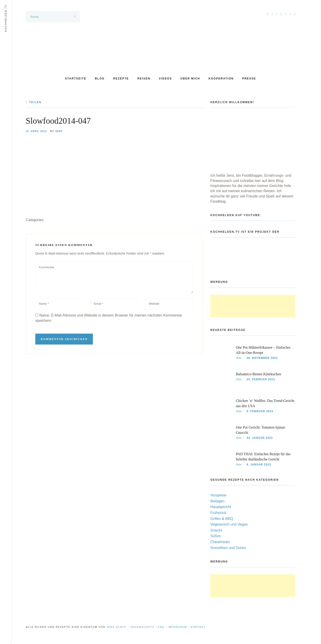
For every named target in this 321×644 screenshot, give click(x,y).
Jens (59, 131)
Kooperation (221, 79)
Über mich (190, 79)
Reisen (144, 79)
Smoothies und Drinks (228, 548)
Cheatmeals (220, 542)
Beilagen (217, 501)
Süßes (216, 536)
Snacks (216, 530)
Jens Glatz (116, 627)
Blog (100, 79)
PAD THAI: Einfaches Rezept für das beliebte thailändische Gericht (263, 457)
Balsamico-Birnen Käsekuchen (259, 374)
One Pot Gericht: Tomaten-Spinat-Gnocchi (261, 430)
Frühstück (218, 513)
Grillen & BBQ (222, 519)
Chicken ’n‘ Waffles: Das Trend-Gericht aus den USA (265, 403)
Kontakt (198, 627)
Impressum (177, 627)
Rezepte (121, 79)
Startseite (76, 79)
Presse (249, 79)
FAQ (161, 627)
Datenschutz (142, 627)
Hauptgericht (221, 507)
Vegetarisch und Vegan (229, 524)
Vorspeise (218, 495)
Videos (165, 79)
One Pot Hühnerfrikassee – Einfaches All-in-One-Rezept (263, 350)
